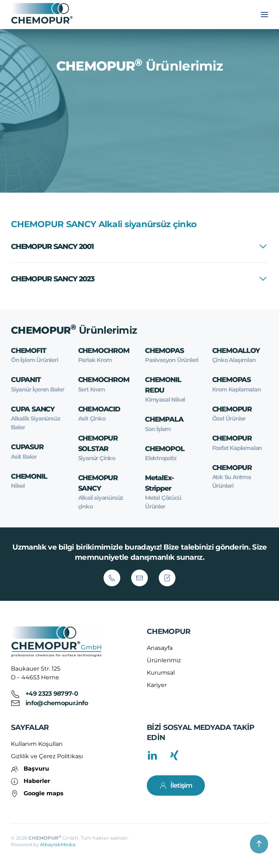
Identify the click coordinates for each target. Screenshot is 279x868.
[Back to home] (43, 15)
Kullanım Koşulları (37, 744)
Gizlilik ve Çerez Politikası (47, 756)
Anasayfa (160, 648)
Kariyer (157, 685)
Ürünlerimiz (164, 660)
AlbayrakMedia (58, 844)
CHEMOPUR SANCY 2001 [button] (52, 246)
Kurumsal (161, 673)
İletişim (176, 785)
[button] (264, 15)
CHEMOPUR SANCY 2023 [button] (53, 279)
